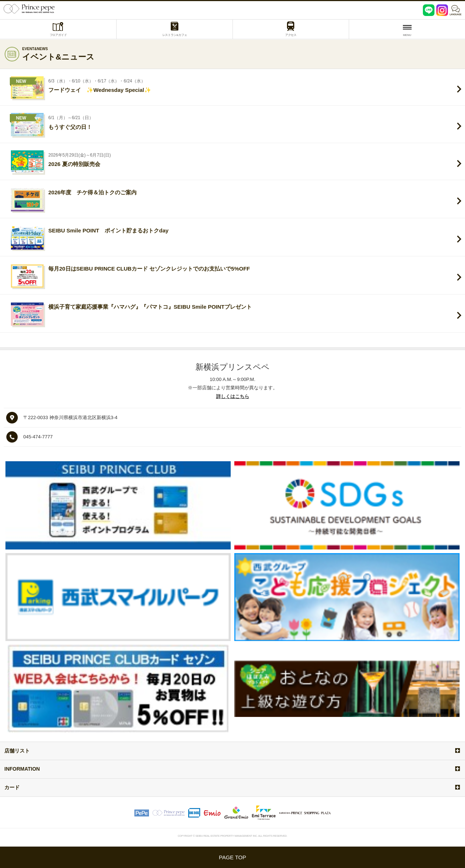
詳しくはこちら (233, 396)
